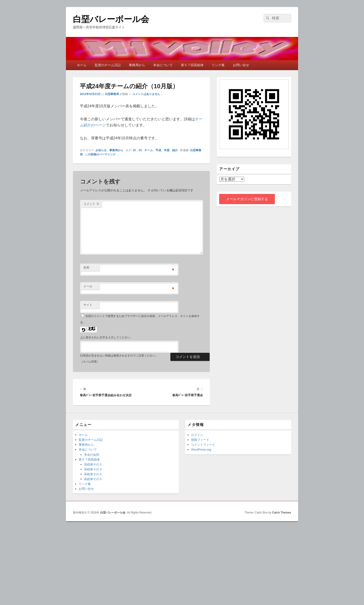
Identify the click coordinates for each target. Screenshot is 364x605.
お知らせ (101, 150)
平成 (158, 150)
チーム (149, 150)
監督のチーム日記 (108, 65)
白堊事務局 (112, 94)
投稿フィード (200, 440)
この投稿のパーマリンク (100, 154)
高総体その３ (93, 469)
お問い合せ (241, 65)
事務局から (137, 65)
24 (140, 150)
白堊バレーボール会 (111, 19)
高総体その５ (93, 479)
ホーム (82, 65)
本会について (163, 65)
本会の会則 (92, 455)
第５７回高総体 (192, 65)
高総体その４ (93, 474)
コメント (91, 204)
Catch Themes (282, 513)
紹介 (175, 150)
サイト (88, 305)
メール (88, 286)
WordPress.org (201, 450)
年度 (167, 150)
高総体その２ (93, 464)
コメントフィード (203, 445)
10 (134, 150)
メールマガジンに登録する (247, 199)
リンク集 (218, 65)
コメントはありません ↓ (147, 94)
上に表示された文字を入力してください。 (107, 337)
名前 (86, 267)
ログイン (197, 435)
